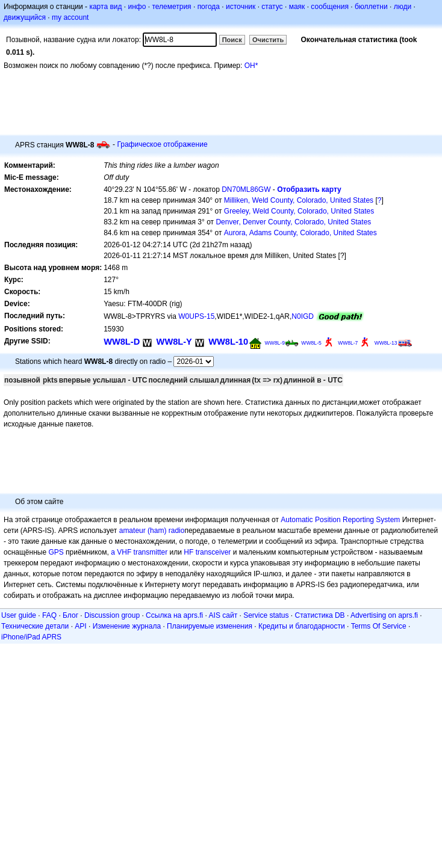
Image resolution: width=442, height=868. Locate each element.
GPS (56, 552)
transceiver (213, 552)
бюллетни (371, 7)
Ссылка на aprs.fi (174, 615)
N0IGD (303, 316)
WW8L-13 (386, 343)
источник (241, 7)
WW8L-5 (311, 343)
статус (272, 7)
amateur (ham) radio (152, 531)
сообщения (330, 7)
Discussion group (112, 615)
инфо (137, 7)
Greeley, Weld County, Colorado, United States (299, 211)
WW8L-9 (275, 343)
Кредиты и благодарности (302, 626)
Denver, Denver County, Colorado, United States (293, 222)
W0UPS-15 (196, 316)
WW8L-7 (348, 343)
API (80, 626)
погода (209, 7)
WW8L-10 (228, 342)
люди (403, 7)
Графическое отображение (162, 144)
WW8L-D (122, 342)
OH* (251, 66)
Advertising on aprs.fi (384, 615)
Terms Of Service (379, 626)
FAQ (49, 615)
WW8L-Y (174, 342)
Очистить (268, 40)
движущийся (25, 17)
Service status (266, 615)
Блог (70, 615)
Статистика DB (320, 615)
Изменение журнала (127, 626)
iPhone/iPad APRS (31, 637)
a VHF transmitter (139, 552)
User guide (19, 615)
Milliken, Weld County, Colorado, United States (299, 200)
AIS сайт (223, 615)
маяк (297, 7)
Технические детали (35, 626)
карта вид (105, 7)
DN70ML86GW (246, 189)
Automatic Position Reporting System (340, 520)
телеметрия (171, 7)
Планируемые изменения (210, 626)
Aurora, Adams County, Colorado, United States (300, 233)
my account (70, 17)
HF (188, 552)
